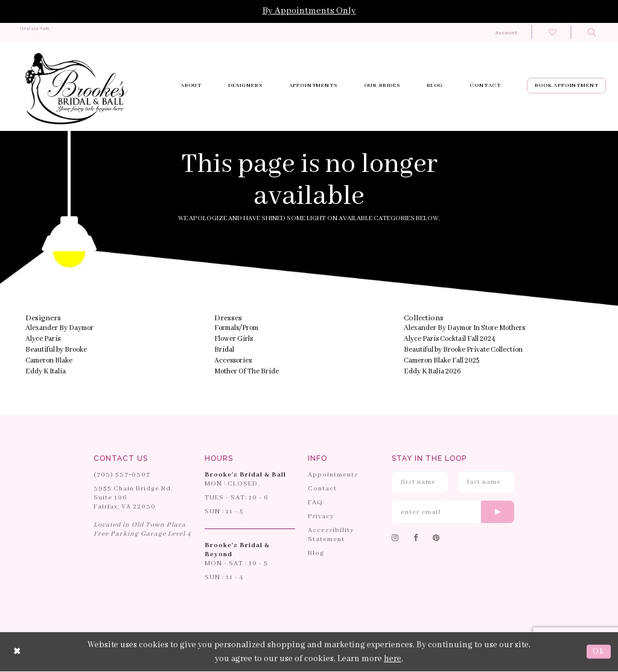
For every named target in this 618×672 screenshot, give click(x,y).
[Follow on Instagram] (395, 539)
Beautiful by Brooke (56, 350)
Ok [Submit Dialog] (599, 652)
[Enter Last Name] (486, 482)
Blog (316, 554)
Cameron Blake (49, 361)
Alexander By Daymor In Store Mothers (464, 328)
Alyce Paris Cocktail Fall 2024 (450, 339)
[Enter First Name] (420, 482)
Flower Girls (234, 339)
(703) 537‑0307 (122, 475)
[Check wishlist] (553, 32)
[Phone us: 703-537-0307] (59, 33)
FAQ (315, 503)
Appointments (333, 475)
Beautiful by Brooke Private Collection (463, 350)
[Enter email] (453, 512)
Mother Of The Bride (247, 372)
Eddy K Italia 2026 (432, 372)
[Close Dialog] (18, 652)
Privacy (321, 517)
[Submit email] (498, 512)
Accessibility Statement (331, 535)
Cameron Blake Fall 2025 (441, 361)
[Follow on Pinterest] (436, 539)
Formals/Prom (236, 328)
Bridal (224, 350)
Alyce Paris (43, 339)
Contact (322, 489)
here (393, 659)
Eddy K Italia (46, 372)
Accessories (233, 361)
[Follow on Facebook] (416, 539)
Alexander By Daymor (59, 328)
